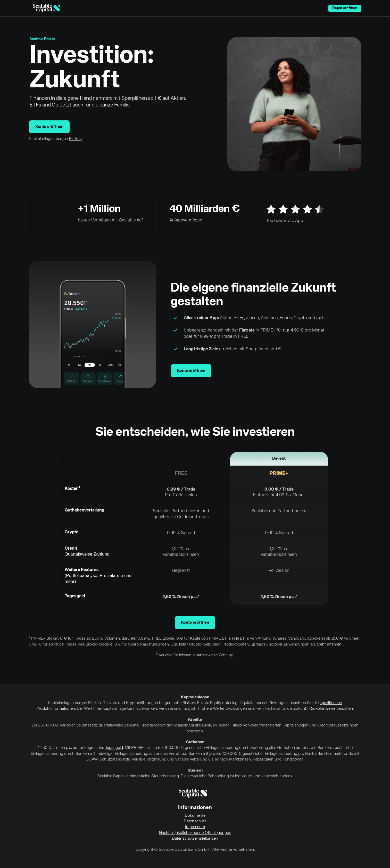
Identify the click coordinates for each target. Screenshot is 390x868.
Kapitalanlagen (195, 697)
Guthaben (195, 742)
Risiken (75, 139)
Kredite (195, 720)
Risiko (237, 725)
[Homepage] (46, 8)
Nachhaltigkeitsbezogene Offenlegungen (195, 833)
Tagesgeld (114, 748)
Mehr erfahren (329, 644)
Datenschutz (195, 821)
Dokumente (195, 816)
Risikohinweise (322, 709)
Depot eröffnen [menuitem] (345, 8)
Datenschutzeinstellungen (195, 839)
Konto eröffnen (49, 127)
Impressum (195, 827)
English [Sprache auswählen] (321, 8)
